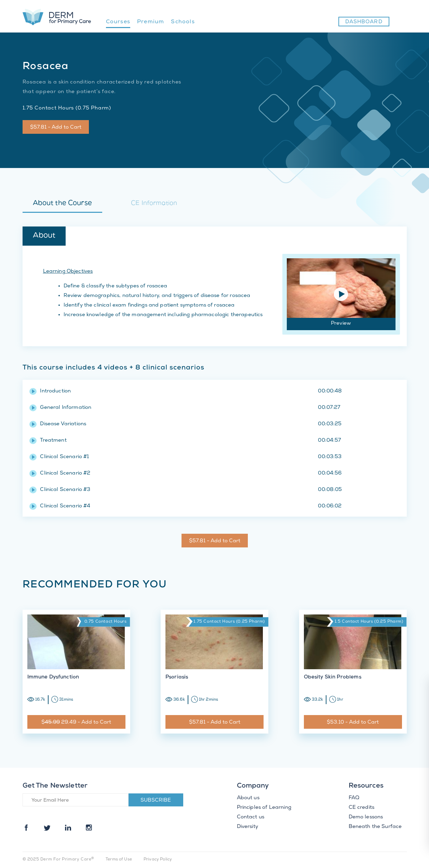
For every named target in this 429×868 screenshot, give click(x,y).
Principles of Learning (264, 808)
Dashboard (364, 22)
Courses (118, 22)
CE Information (154, 204)
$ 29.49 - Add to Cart (76, 723)
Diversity (247, 827)
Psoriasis (177, 677)
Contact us (251, 817)
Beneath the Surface (375, 827)
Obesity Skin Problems (333, 677)
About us (248, 798)
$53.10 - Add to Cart (353, 723)
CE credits (362, 808)
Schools (183, 22)
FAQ (354, 798)
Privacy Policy (158, 860)
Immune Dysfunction (53, 677)
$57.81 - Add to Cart (56, 128)
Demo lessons (366, 817)
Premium (151, 22)
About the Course (62, 204)
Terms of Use (119, 860)
